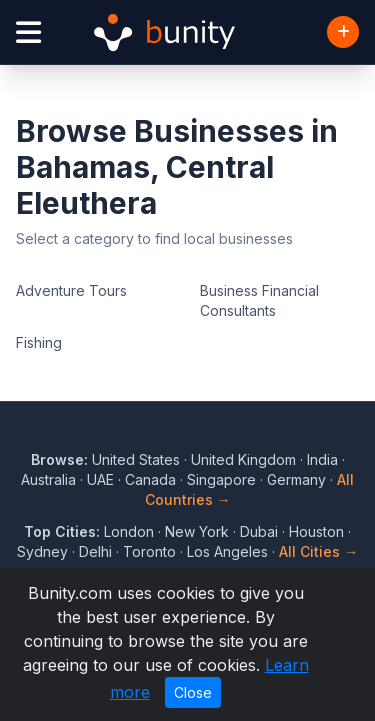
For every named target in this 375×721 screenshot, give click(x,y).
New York (197, 531)
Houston (316, 531)
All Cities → (318, 551)
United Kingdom (243, 459)
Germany (296, 479)
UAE (100, 479)
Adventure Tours (71, 290)
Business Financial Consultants (259, 300)
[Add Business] (343, 32)
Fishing (39, 342)
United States (136, 459)
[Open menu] (28, 32)
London (129, 531)
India (322, 459)
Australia (48, 479)
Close (193, 692)
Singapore (221, 479)
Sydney (42, 551)
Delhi (95, 551)
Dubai (259, 531)
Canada (150, 479)
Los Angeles (227, 551)
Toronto (149, 551)
